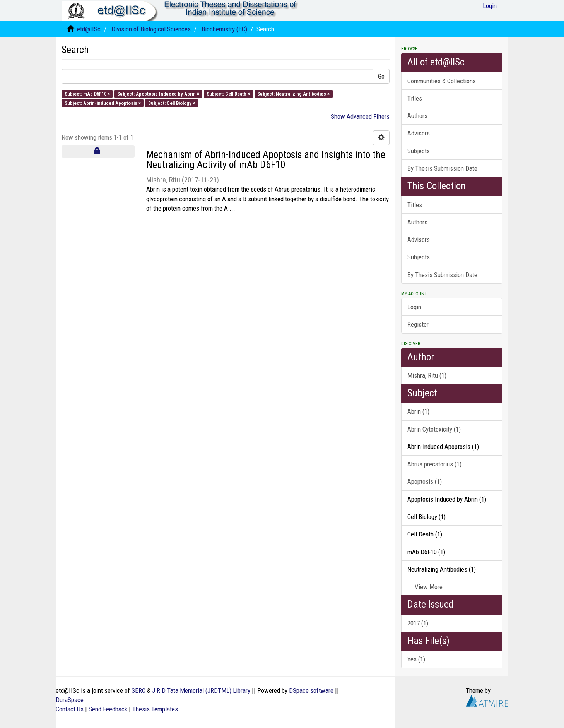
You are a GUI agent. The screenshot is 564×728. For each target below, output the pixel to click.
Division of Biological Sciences (151, 29)
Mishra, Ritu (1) (427, 375)
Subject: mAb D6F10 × (87, 93)
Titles (415, 98)
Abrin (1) (418, 411)
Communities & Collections (442, 81)
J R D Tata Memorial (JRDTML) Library (201, 690)
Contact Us (70, 709)
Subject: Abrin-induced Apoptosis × (103, 103)
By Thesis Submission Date (442, 168)
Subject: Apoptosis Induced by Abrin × (158, 93)
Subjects (419, 151)
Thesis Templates (155, 709)
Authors (417, 116)
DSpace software (311, 690)
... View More (425, 587)
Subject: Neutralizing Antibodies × (293, 93)
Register (418, 324)
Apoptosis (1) (425, 481)
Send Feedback (108, 709)
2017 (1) (418, 623)
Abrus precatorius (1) (434, 464)
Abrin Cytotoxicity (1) (434, 429)
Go (381, 76)
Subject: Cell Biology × (172, 103)
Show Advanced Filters (360, 116)
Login (414, 307)
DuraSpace (70, 700)
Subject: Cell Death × (228, 93)
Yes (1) (416, 659)
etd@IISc (89, 29)
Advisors (419, 133)
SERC (138, 690)
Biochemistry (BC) (224, 29)
